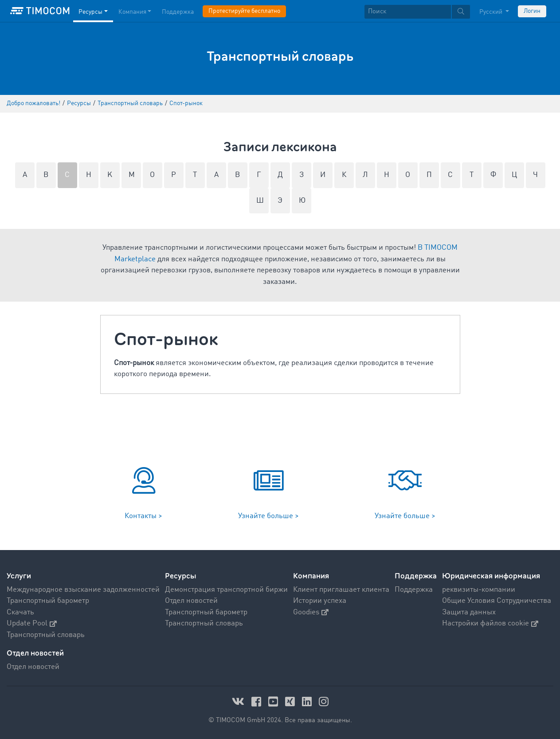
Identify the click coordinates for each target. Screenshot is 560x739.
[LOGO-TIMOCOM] (40, 11)
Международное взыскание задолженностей (83, 590)
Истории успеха (320, 601)
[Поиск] (408, 12)
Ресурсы (181, 576)
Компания (311, 576)
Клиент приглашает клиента (341, 590)
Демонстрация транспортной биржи (226, 590)
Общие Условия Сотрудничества (497, 601)
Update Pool (32, 623)
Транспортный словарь (46, 635)
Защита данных (469, 612)
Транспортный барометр (48, 601)
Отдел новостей (191, 601)
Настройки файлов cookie (490, 623)
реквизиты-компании (479, 590)
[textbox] (417, 12)
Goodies (311, 612)
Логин (532, 11)
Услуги (19, 576)
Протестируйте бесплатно (244, 11)
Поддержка (416, 576)
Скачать (20, 612)
